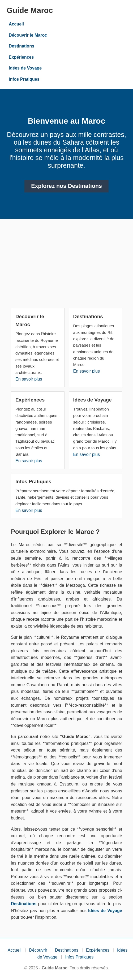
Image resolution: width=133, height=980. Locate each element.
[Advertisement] (66, 266)
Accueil (16, 24)
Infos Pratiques (24, 79)
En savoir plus (29, 379)
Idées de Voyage (25, 68)
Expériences (21, 57)
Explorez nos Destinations (66, 186)
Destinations (22, 46)
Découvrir (38, 950)
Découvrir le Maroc (28, 35)
